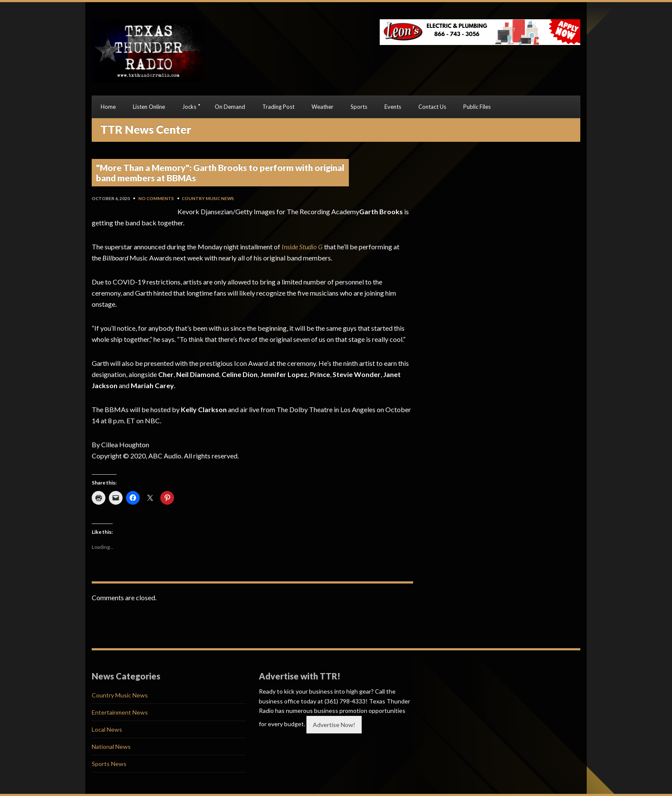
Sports (359, 107)
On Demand (230, 107)
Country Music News (208, 198)
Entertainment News (120, 712)
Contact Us (432, 107)
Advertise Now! (334, 725)
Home (108, 107)
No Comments (156, 198)
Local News (107, 729)
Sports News (109, 764)
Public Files (477, 107)
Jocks (189, 107)
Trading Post (278, 107)
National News (111, 747)
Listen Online (149, 107)
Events (393, 107)
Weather (322, 107)
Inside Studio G (302, 247)
